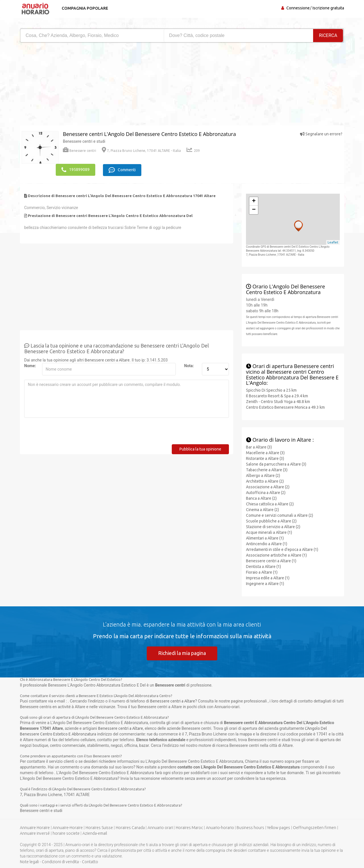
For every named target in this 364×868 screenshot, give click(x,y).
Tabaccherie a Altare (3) (267, 470)
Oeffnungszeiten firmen (315, 828)
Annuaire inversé (35, 833)
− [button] (254, 210)
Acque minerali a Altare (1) (269, 532)
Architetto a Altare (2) (265, 481)
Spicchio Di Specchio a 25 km (271, 390)
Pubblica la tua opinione (200, 449)
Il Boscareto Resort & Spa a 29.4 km (277, 396)
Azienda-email (95, 833)
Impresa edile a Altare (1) (268, 578)
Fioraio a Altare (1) (262, 572)
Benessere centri (79, 151)
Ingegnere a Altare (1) (265, 583)
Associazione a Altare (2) (268, 487)
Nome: (30, 365)
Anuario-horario (220, 828)
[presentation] (67, 433)
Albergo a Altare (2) (263, 475)
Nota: (189, 365)
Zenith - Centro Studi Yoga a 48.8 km (278, 402)
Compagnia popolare (85, 8)
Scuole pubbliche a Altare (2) (271, 521)
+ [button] (254, 201)
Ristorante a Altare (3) (265, 458)
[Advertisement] (99, 86)
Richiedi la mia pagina (182, 653)
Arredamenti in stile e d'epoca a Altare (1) (282, 549)
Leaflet (333, 242)
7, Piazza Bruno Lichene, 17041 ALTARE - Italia (141, 151)
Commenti (122, 170)
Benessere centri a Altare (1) (271, 561)
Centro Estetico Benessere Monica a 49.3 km (285, 407)
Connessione (298, 8)
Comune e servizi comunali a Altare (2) (280, 515)
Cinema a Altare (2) (262, 509)
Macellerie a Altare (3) (265, 452)
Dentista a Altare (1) (263, 566)
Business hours (250, 828)
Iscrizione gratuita (328, 8)
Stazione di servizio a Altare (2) (273, 526)
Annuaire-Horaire (68, 828)
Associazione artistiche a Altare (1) (276, 555)
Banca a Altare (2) (261, 498)
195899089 (76, 170)
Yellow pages (279, 828)
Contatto (90, 862)
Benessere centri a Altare (107, 360)
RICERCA (328, 35)
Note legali (29, 862)
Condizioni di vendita (60, 862)
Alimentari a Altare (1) (265, 538)
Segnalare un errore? (321, 134)
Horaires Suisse (99, 828)
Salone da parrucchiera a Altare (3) (276, 464)
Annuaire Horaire (35, 828)
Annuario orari (160, 828)
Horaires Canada (130, 828)
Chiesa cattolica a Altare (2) (270, 504)
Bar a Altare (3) (259, 447)
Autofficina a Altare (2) (266, 492)
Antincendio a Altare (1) (267, 543)
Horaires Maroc (189, 828)
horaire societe (66, 833)
